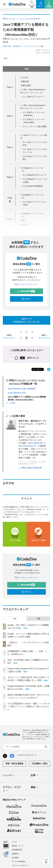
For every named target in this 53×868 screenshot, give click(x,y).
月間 (38, 619)
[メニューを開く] (4, 4)
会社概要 (15, 858)
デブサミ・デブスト (12, 789)
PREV (8, 335)
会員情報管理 (17, 850)
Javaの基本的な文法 (17, 393)
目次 (36, 69)
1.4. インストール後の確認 (35, 126)
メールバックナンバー (27, 284)
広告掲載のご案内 (40, 764)
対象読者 (25, 81)
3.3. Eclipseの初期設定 (33, 186)
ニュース (9, 775)
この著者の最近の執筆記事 (30, 468)
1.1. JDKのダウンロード (34, 97)
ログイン (26, 299)
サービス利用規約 (19, 862)
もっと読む (11, 403)
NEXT (45, 335)
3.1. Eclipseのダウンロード (35, 175)
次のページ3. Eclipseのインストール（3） (26, 320)
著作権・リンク (18, 846)
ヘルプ (14, 842)
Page (10, 87)
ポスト (37, 369)
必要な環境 (26, 85)
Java (5, 58)
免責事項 (15, 854)
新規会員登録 (26, 291)
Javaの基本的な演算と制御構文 (22, 389)
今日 (15, 619)
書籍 (35, 787)
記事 (35, 775)
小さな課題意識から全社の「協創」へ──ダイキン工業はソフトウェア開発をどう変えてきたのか (29, 706)
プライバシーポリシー (20, 865)
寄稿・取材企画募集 (14, 764)
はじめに (25, 77)
